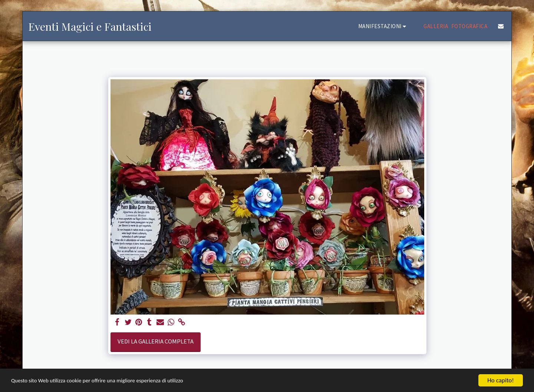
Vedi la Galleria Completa (156, 341)
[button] (383, 26)
